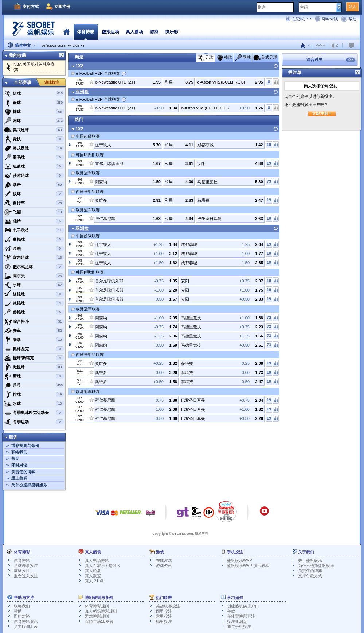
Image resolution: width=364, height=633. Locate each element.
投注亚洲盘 (237, 621)
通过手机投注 (239, 626)
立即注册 (62, 7)
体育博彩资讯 (26, 621)
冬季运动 (34, 422)
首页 (66, 32)
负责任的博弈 (23, 472)
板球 (34, 194)
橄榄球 (34, 367)
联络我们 (19, 452)
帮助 (352, 19)
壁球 (34, 376)
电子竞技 (34, 230)
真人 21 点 (94, 581)
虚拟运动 (110, 32)
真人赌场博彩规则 (101, 611)
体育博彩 (86, 32)
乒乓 (34, 385)
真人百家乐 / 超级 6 (102, 566)
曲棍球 (34, 239)
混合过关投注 (26, 576)
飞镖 (34, 212)
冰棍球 (34, 303)
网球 (34, 121)
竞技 (34, 139)
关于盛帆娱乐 (310, 560)
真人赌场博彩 (97, 560)
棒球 (34, 112)
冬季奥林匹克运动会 (34, 413)
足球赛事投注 (26, 566)
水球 (34, 404)
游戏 (154, 32)
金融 (34, 248)
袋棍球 (34, 312)
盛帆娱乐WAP (240, 560)
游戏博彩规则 (97, 616)
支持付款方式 (310, 576)
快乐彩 (172, 32)
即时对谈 (330, 19)
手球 (34, 285)
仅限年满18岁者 (99, 621)
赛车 (34, 331)
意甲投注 (164, 616)
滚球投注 (52, 82)
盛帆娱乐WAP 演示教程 (248, 566)
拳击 (34, 185)
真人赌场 (134, 32)
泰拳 (34, 340)
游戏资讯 (164, 566)
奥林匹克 (34, 349)
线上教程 (19, 478)
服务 (13, 437)
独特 (34, 221)
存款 (231, 611)
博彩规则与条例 (25, 445)
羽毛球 (34, 157)
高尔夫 (34, 276)
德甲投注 (164, 621)
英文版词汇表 (26, 626)
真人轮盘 (93, 571)
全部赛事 (23, 82)
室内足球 (34, 258)
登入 (352, 7)
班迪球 (34, 166)
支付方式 (31, 7)
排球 (34, 394)
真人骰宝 (93, 576)
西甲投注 (164, 611)
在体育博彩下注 (241, 616)
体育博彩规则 (97, 606)
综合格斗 (34, 321)
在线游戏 (164, 560)
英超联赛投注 (168, 606)
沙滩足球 (34, 175)
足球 (34, 93)
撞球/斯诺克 (34, 358)
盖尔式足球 (34, 267)
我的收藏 (17, 55)
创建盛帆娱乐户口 (243, 606)
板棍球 (34, 294)
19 (269, 144)
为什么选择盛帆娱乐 (29, 485)
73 (269, 181)
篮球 (34, 103)
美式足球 (34, 130)
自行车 (34, 203)
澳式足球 (34, 148)
